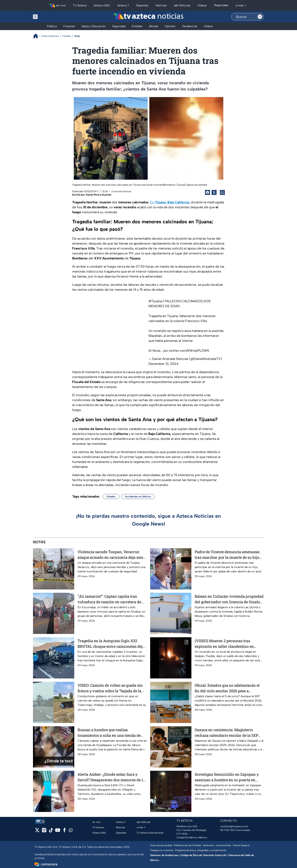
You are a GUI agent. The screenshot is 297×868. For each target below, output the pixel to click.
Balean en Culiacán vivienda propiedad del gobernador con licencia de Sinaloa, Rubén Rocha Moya (229, 599)
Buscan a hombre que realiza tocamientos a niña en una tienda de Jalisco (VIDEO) (109, 733)
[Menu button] (49, 17)
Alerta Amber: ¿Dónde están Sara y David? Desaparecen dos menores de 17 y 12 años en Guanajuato (111, 777)
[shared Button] (222, 192)
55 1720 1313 (227, 830)
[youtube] (58, 831)
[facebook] (64, 831)
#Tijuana (155, 301)
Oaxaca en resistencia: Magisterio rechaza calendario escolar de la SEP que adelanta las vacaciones (226, 733)
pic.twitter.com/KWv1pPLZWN (186, 351)
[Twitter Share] (214, 192)
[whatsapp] (71, 831)
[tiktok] (51, 831)
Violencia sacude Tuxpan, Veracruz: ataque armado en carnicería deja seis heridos (110, 555)
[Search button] (260, 17)
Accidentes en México (138, 497)
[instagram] (44, 831)
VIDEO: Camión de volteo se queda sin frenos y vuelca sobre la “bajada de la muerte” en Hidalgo (110, 688)
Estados (111, 497)
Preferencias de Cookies (187, 845)
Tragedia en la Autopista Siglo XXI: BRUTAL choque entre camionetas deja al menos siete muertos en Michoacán (111, 644)
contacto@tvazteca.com (234, 826)
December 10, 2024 (163, 364)
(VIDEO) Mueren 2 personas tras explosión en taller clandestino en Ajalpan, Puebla (224, 644)
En (170, 202)
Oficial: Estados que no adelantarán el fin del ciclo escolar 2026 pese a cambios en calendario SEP (227, 688)
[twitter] (37, 831)
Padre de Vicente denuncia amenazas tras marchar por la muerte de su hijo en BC (227, 555)
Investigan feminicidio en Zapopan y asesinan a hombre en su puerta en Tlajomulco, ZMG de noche (227, 777)
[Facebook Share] (207, 192)
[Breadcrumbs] (37, 36)
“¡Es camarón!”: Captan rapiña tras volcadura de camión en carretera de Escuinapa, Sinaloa (109, 599)
